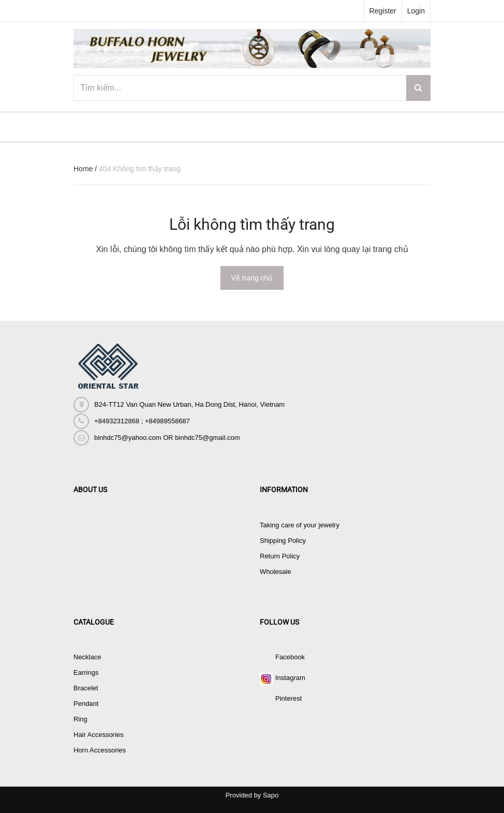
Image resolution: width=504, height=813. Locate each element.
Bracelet (86, 688)
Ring (80, 719)
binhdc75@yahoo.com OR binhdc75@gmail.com (167, 438)
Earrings (86, 672)
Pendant (86, 704)
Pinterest (288, 698)
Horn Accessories (100, 750)
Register (383, 11)
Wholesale (276, 572)
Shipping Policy (283, 541)
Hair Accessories (99, 735)
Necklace (87, 657)
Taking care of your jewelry (300, 525)
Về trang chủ (252, 278)
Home (83, 169)
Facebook (290, 657)
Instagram (290, 678)
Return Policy (280, 556)
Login (416, 11)
